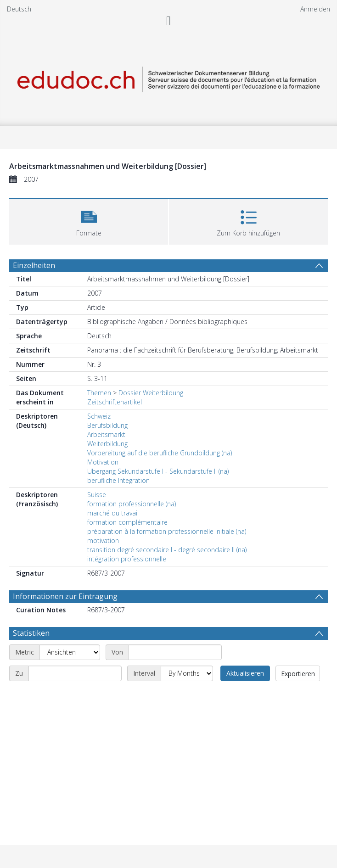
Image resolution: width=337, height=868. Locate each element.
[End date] (75, 673)
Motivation (103, 462)
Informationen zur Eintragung (65, 596)
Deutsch (19, 9)
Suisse (97, 495)
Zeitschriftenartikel (115, 402)
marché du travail (113, 513)
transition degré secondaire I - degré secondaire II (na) (167, 550)
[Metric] (70, 652)
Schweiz (99, 416)
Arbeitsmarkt (106, 434)
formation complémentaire (127, 522)
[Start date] (175, 652)
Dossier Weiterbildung (151, 393)
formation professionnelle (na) (132, 504)
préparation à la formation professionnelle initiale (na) (167, 531)
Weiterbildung (107, 444)
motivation (103, 540)
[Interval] (187, 673)
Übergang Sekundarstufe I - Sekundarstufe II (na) (158, 471)
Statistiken (31, 633)
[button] (89, 221)
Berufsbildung (107, 425)
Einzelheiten (34, 265)
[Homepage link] (169, 78)
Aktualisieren (245, 673)
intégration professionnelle (127, 559)
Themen (99, 393)
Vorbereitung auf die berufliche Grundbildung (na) (160, 453)
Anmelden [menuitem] (315, 9)
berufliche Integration (118, 480)
